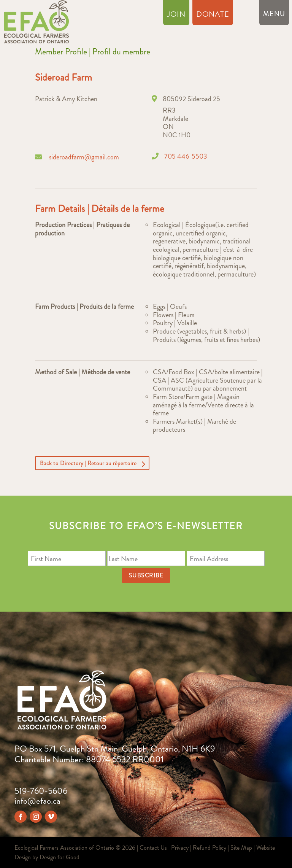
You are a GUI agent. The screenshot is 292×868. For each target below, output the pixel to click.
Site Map (241, 848)
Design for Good (60, 857)
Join (176, 16)
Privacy (180, 848)
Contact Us (153, 848)
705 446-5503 (186, 156)
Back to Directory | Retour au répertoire (88, 463)
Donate (213, 16)
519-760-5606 (41, 791)
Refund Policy (209, 848)
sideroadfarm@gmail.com (84, 157)
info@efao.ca (37, 801)
